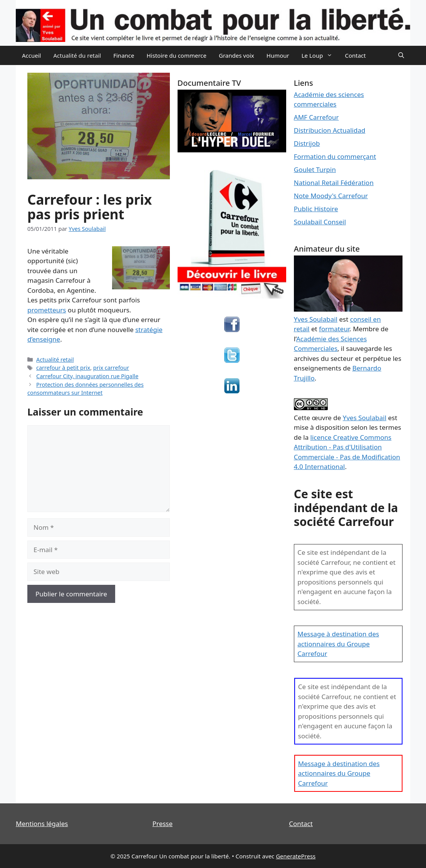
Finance (124, 55)
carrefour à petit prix (63, 368)
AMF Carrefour (316, 117)
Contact (355, 55)
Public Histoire (316, 209)
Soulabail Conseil (320, 222)
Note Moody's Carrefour (331, 196)
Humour (278, 55)
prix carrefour (111, 368)
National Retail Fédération (334, 183)
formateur (334, 329)
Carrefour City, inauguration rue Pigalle (87, 376)
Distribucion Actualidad (330, 130)
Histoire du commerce (176, 55)
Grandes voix (236, 55)
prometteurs (47, 310)
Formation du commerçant (335, 156)
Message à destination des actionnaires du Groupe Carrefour (338, 644)
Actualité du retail (77, 55)
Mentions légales (42, 824)
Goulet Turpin (315, 169)
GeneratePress (296, 856)
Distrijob (307, 143)
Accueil (31, 55)
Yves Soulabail (365, 418)
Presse (163, 824)
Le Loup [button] (320, 55)
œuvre (322, 418)
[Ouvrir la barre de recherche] (401, 55)
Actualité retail (55, 360)
